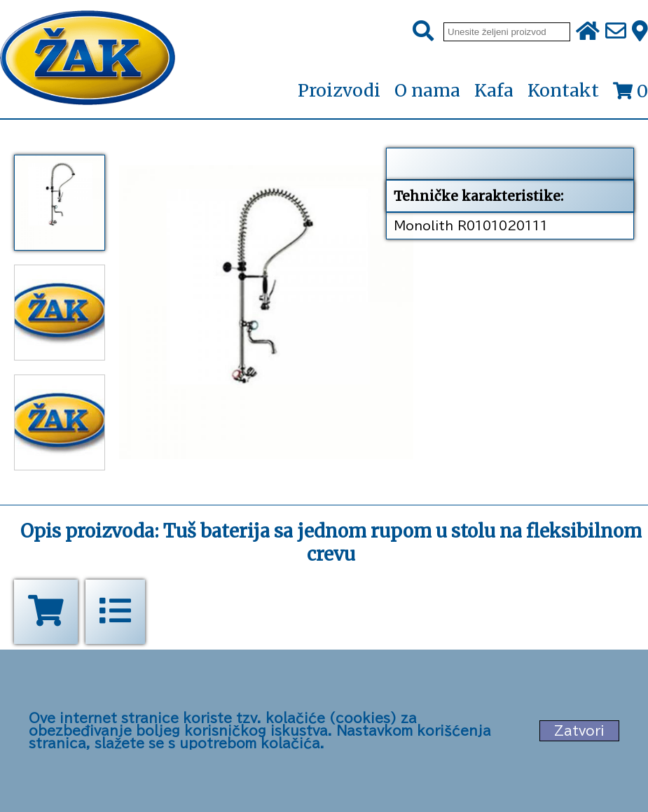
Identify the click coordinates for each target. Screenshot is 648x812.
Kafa (494, 90)
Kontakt (563, 90)
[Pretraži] (423, 31)
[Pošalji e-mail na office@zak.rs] (616, 31)
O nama (427, 90)
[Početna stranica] (88, 59)
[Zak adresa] (640, 31)
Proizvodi (339, 91)
